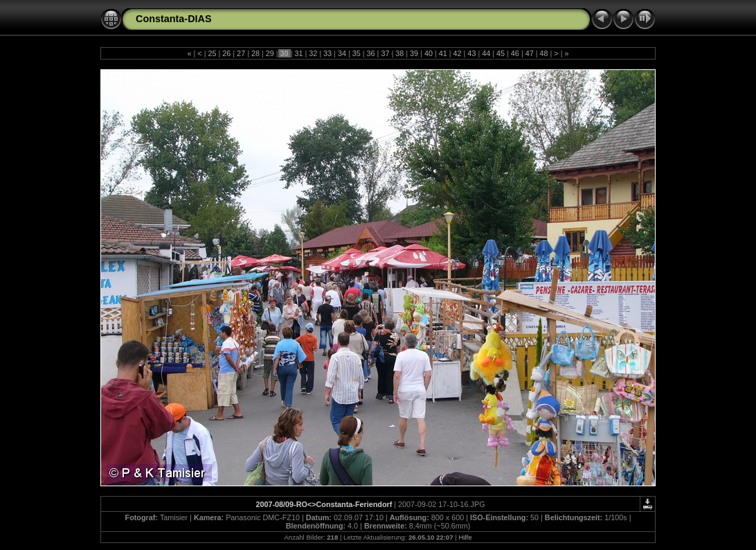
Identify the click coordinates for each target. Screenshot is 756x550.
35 (357, 53)
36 (371, 53)
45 (501, 53)
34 (342, 53)
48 (544, 53)
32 (313, 53)
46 (515, 53)
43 (471, 53)
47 (530, 53)
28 (255, 53)
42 (458, 53)
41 (443, 53)
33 (327, 53)
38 (399, 53)
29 (270, 53)
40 (429, 53)
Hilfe (465, 537)
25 (212, 53)
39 (414, 53)
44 (486, 53)
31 (298, 53)
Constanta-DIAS (174, 19)
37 (385, 53)
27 (241, 53)
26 (226, 53)
